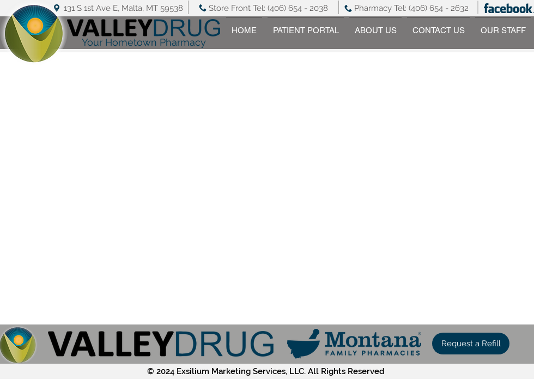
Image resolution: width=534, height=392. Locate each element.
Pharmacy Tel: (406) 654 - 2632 (411, 8)
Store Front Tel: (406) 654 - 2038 (268, 8)
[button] (471, 344)
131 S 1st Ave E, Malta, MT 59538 (123, 8)
